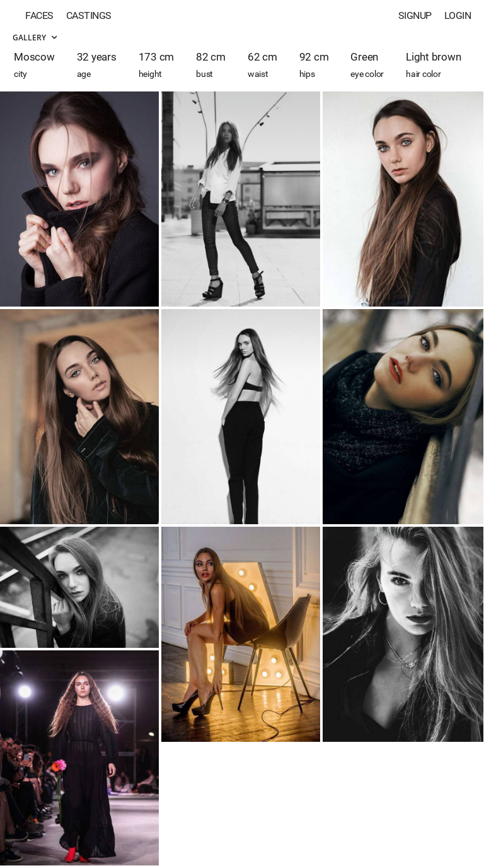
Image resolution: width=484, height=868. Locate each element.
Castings (89, 15)
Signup (415, 15)
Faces (39, 15)
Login (458, 15)
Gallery (35, 38)
